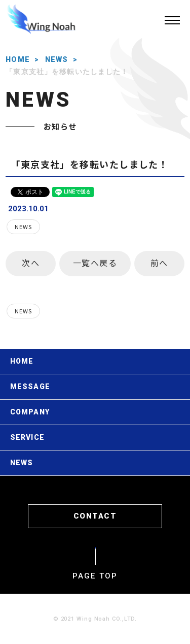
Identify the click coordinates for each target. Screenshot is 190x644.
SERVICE (27, 437)
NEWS (57, 59)
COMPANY (30, 412)
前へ (159, 263)
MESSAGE (30, 387)
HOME (18, 59)
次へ (31, 263)
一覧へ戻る (95, 263)
